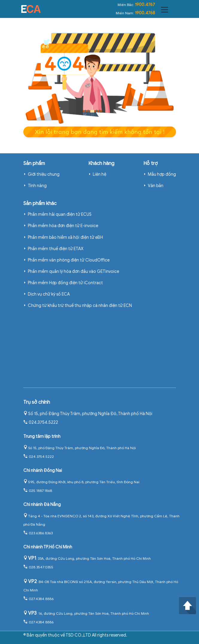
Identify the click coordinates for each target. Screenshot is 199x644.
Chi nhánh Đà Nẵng (42, 505)
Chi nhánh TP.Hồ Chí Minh (48, 547)
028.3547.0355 (38, 567)
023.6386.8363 (38, 533)
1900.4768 (145, 13)
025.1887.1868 (38, 491)
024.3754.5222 (41, 422)
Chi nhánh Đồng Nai (43, 471)
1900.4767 (145, 5)
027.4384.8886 (38, 599)
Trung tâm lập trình (42, 436)
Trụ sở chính (37, 402)
